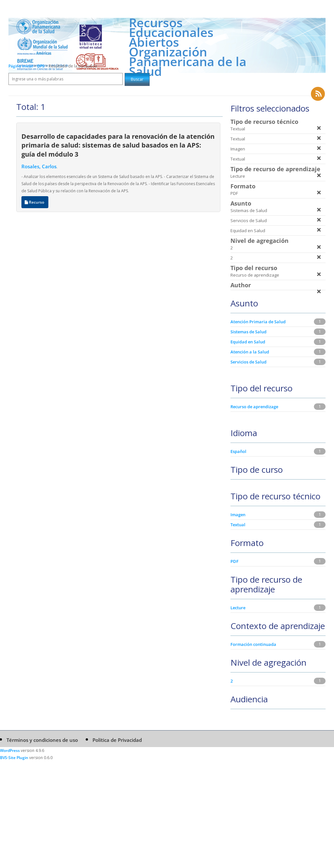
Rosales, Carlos (39, 166)
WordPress (10, 750)
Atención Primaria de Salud (258, 322)
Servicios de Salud (248, 362)
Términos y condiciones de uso (42, 740)
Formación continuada (253, 644)
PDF (235, 561)
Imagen (238, 515)
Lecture (238, 608)
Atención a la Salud (250, 352)
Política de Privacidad (117, 740)
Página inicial (21, 66)
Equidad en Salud (248, 342)
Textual (238, 525)
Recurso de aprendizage (254, 407)
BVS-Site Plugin (14, 758)
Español (238, 451)
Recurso (35, 202)
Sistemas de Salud (248, 332)
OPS (41, 66)
